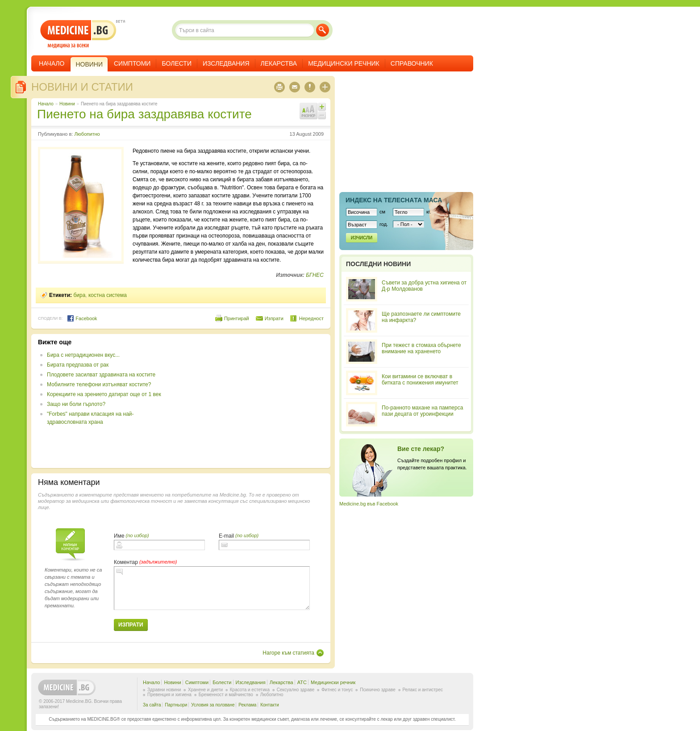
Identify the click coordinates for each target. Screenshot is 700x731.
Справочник (412, 63)
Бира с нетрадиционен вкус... (83, 355)
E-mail (226, 536)
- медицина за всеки (78, 34)
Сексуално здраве (296, 690)
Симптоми (132, 63)
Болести (177, 63)
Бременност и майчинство (226, 695)
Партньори (176, 705)
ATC (302, 682)
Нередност (311, 318)
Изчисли (362, 238)
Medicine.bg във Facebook (369, 504)
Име (119, 536)
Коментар (126, 562)
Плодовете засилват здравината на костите (101, 375)
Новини (67, 104)
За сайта (152, 705)
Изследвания (226, 63)
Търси (323, 30)
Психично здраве (378, 690)
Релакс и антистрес (423, 690)
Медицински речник (344, 63)
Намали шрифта (322, 115)
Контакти (270, 705)
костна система (108, 295)
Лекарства (279, 63)
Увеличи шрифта (322, 107)
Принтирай (237, 318)
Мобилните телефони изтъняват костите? (99, 384)
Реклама (247, 705)
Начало (52, 63)
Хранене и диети (205, 690)
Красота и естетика (250, 690)
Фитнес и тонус (337, 690)
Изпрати (274, 318)
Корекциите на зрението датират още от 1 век (104, 394)
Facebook (82, 318)
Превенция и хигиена (169, 695)
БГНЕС (315, 275)
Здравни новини (164, 690)
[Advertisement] (251, 401)
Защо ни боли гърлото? (76, 404)
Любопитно (87, 134)
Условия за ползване (213, 705)
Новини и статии (82, 87)
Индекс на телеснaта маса (394, 200)
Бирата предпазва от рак (78, 365)
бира (79, 295)
